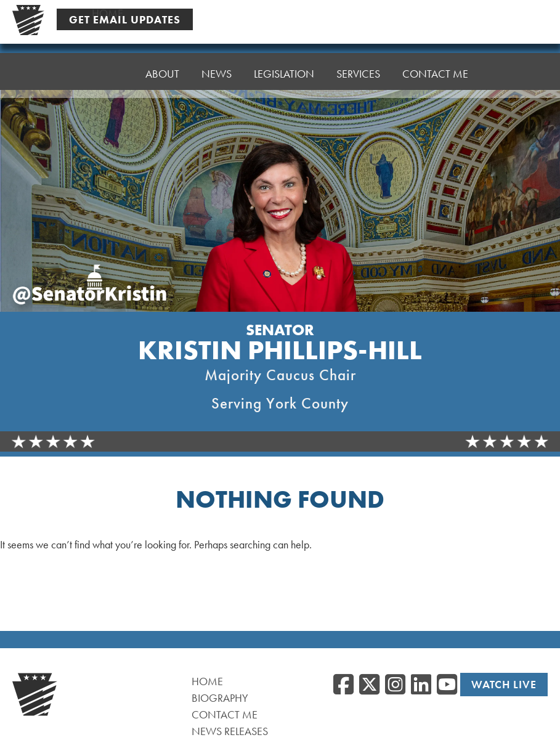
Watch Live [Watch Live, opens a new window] (504, 684)
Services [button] (358, 56)
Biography (220, 698)
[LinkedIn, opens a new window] (421, 685)
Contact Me (435, 53)
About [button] (162, 65)
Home (108, 68)
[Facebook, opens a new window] (343, 685)
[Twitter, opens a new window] (369, 685)
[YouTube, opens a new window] (447, 685)
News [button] (217, 62)
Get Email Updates (125, 19)
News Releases (230, 731)
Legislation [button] (284, 59)
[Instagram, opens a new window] (395, 685)
